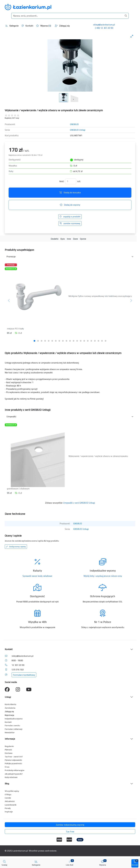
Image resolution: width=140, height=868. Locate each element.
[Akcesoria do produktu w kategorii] (70, 257)
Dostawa (9, 753)
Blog (7, 784)
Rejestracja (9, 715)
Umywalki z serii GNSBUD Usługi (79, 503)
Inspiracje (9, 812)
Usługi (8, 697)
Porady (8, 808)
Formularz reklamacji (14, 729)
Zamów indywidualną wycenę (70, 825)
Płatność (8, 750)
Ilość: (62, 181)
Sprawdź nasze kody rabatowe (37, 576)
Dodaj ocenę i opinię (16, 547)
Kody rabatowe (11, 777)
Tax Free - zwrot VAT (14, 757)
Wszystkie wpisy (12, 791)
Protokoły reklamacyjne (15, 770)
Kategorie (12, 26)
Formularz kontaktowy (24, 675)
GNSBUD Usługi (78, 130)
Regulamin (9, 746)
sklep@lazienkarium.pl (104, 25)
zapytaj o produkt (70, 217)
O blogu (8, 794)
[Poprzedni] (9, 301)
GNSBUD (74, 124)
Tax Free (70, 832)
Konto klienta (10, 704)
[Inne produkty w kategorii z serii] (70, 417)
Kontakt (27, 26)
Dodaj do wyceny (70, 205)
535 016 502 (18, 670)
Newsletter (10, 732)
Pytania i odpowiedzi (13, 760)
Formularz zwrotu (12, 725)
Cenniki (8, 798)
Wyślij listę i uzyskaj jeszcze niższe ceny (103, 576)
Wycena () (44, 26)
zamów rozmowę (70, 223)
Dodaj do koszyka (70, 193)
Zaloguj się (62, 26)
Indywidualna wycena (14, 719)
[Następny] (131, 301)
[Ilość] (71, 181)
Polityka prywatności (13, 763)
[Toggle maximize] (132, 36)
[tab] (34, 341)
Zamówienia (10, 708)
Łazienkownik (11, 805)
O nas (7, 767)
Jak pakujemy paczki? (14, 774)
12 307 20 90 (18, 665)
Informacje (10, 739)
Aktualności (10, 801)
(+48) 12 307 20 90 (104, 28)
